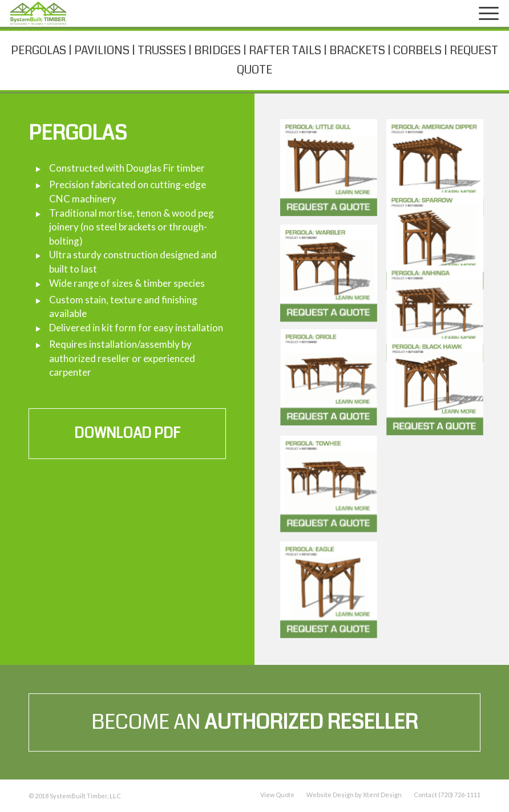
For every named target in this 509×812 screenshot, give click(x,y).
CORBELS (417, 50)
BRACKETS (357, 50)
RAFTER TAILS (285, 50)
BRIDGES (217, 50)
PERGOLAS (39, 50)
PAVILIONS (102, 50)
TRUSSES (162, 50)
